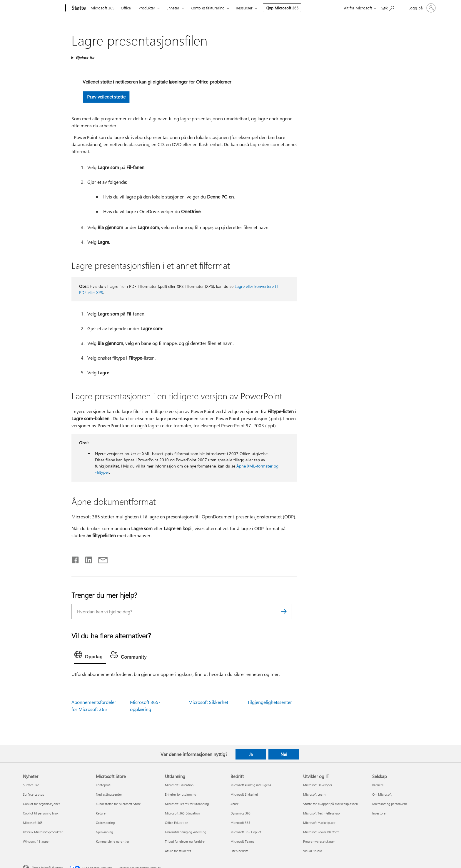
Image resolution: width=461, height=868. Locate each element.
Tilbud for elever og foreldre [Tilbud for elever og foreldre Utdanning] (185, 841)
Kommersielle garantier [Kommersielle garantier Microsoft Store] (113, 841)
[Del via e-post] (100, 559)
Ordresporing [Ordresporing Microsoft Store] (105, 823)
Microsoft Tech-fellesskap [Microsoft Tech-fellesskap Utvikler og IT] (321, 813)
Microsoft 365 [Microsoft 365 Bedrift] (240, 823)
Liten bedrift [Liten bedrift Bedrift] (239, 851)
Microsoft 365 (102, 8)
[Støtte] (78, 8)
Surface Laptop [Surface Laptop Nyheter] (34, 794)
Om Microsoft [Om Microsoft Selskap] (382, 794)
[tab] (90, 656)
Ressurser (244, 8)
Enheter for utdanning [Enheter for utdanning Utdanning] (181, 794)
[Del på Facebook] (76, 559)
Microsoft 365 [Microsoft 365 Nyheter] (33, 823)
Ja (251, 754)
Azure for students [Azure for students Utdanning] (178, 851)
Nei (284, 754)
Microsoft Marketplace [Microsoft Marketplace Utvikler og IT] (319, 823)
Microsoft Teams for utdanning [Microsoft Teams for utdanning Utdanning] (187, 804)
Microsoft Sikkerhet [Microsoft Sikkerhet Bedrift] (244, 794)
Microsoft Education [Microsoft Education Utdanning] (179, 785)
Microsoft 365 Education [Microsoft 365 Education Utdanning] (182, 813)
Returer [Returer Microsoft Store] (101, 813)
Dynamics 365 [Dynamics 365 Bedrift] (240, 813)
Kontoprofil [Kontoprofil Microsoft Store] (104, 785)
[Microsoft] (43, 8)
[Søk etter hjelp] (388, 7)
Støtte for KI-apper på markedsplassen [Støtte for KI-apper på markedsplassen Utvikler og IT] (330, 804)
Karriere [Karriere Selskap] (378, 785)
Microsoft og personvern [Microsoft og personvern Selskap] (390, 804)
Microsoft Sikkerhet (208, 702)
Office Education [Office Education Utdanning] (177, 823)
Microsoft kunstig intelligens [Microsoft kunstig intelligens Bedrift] (251, 785)
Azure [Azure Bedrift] (235, 804)
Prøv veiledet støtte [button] (106, 97)
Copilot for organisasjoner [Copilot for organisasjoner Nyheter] (41, 804)
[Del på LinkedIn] (86, 559)
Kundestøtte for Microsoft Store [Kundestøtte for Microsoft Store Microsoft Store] (118, 804)
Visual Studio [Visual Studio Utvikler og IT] (313, 851)
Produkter (147, 8)
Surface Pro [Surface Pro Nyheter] (31, 785)
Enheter (173, 8)
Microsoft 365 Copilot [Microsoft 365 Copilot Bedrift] (246, 832)
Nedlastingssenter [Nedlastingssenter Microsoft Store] (109, 794)
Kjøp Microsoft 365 (282, 8)
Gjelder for (85, 57)
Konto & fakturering (208, 8)
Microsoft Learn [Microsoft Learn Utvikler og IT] (314, 794)
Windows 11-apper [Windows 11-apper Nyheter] (36, 841)
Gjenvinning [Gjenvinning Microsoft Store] (104, 832)
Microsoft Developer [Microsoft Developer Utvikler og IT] (318, 785)
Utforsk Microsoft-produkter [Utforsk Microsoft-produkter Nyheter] (43, 832)
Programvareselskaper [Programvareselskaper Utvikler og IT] (319, 841)
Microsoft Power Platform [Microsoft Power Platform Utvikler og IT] (321, 832)
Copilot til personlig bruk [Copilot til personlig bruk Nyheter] (41, 813)
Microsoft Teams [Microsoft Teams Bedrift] (242, 841)
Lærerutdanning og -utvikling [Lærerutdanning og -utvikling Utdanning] (186, 832)
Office (126, 8)
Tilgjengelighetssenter (270, 702)
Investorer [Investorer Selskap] (379, 813)
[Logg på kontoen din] (421, 8)
